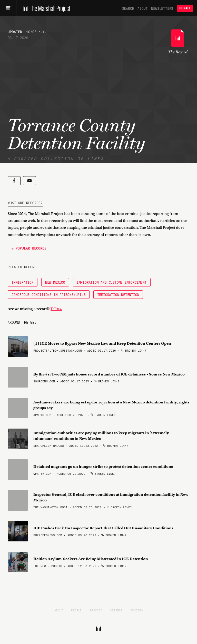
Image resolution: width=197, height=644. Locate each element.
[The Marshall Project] (45, 8)
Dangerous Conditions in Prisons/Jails (49, 294)
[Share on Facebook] (14, 181)
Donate (185, 8)
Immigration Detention (118, 294)
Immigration (23, 282)
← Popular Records (29, 248)
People (76, 610)
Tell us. (56, 309)
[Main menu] (8, 8)
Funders (137, 610)
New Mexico (55, 282)
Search (128, 8)
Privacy (96, 610)
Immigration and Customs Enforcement (112, 282)
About (142, 8)
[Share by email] (29, 181)
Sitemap (116, 610)
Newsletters (162, 8)
